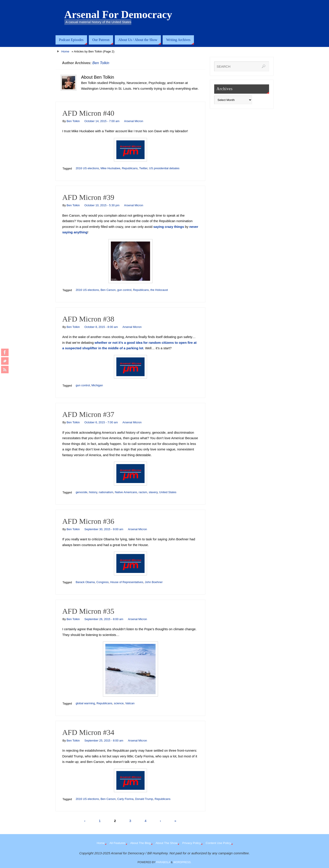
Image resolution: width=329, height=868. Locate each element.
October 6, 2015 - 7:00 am (101, 422)
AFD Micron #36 (88, 521)
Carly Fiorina (125, 799)
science (119, 703)
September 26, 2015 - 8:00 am (104, 619)
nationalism (106, 492)
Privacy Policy (191, 843)
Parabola (163, 862)
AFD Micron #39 (88, 197)
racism (143, 492)
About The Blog (140, 843)
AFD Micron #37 (88, 414)
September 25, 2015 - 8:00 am (104, 741)
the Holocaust (159, 290)
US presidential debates (164, 168)
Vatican (130, 703)
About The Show (167, 843)
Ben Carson (108, 290)
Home (65, 51)
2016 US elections (87, 168)
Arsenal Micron (134, 121)
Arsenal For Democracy (118, 15)
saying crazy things (169, 227)
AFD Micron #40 (88, 113)
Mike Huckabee (110, 168)
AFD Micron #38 (88, 319)
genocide (81, 492)
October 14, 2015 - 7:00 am (102, 121)
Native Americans (126, 492)
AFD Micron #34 (88, 732)
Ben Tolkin (101, 63)
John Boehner (154, 582)
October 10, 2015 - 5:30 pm (102, 205)
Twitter (143, 168)
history (93, 492)
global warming (85, 703)
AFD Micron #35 (88, 611)
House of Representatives (127, 582)
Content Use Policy (218, 843)
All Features (117, 843)
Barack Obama (85, 582)
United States (168, 492)
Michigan (97, 385)
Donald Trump (144, 799)
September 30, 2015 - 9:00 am (104, 529)
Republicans (130, 168)
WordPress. (182, 862)
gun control (124, 290)
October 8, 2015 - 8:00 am (101, 327)
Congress (102, 582)
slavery (153, 492)
